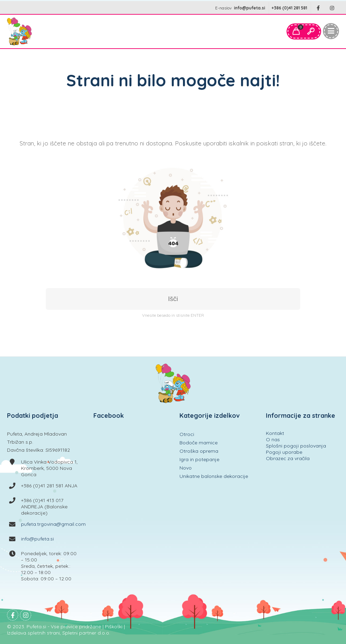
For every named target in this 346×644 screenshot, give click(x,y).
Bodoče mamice (199, 443)
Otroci (187, 434)
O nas (273, 439)
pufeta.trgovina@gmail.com (53, 524)
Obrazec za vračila (288, 458)
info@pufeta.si (250, 8)
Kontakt (275, 433)
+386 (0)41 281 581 (289, 8)
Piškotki (114, 627)
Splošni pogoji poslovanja (296, 446)
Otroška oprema (199, 451)
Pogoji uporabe (284, 452)
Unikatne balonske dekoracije (214, 476)
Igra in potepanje (199, 459)
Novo (186, 468)
